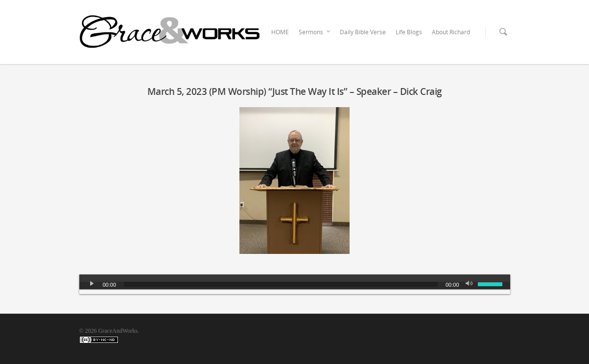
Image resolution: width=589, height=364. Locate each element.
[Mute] (470, 284)
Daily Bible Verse (363, 32)
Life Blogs (409, 32)
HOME (280, 32)
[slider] (281, 284)
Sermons (315, 32)
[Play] (92, 284)
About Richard (451, 32)
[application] (295, 284)
